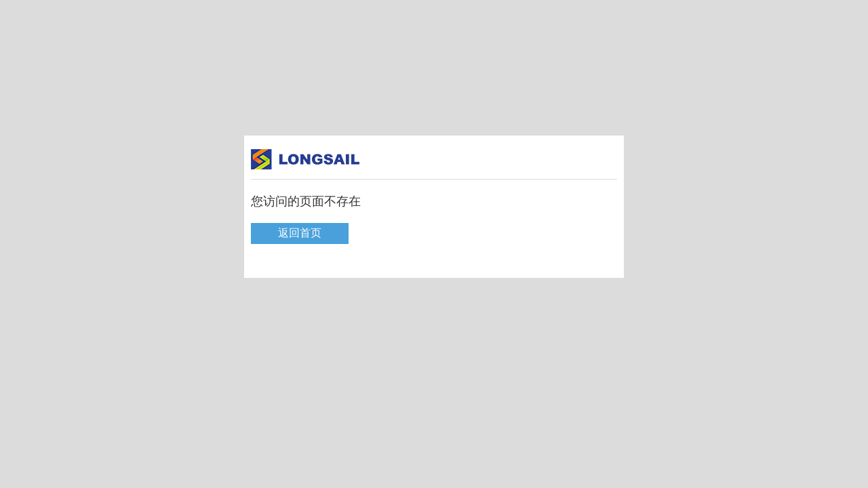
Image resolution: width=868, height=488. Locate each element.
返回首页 (300, 233)
